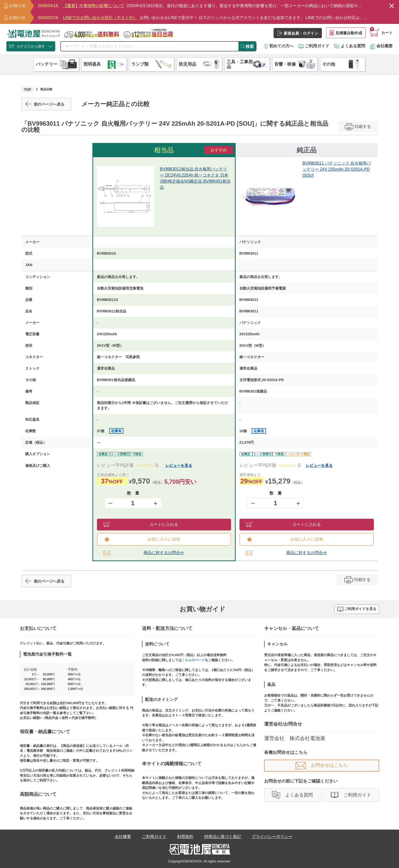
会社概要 (381, 46)
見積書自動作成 (346, 33)
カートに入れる (141, 524)
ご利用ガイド (314, 46)
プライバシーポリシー (272, 837)
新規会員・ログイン (298, 33)
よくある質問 (350, 46)
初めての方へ (279, 46)
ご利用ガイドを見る (357, 609)
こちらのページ (193, 660)
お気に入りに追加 (142, 539)
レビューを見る (179, 465)
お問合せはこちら (322, 765)
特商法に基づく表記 (223, 837)
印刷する (358, 127)
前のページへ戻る (45, 104)
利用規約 (185, 837)
